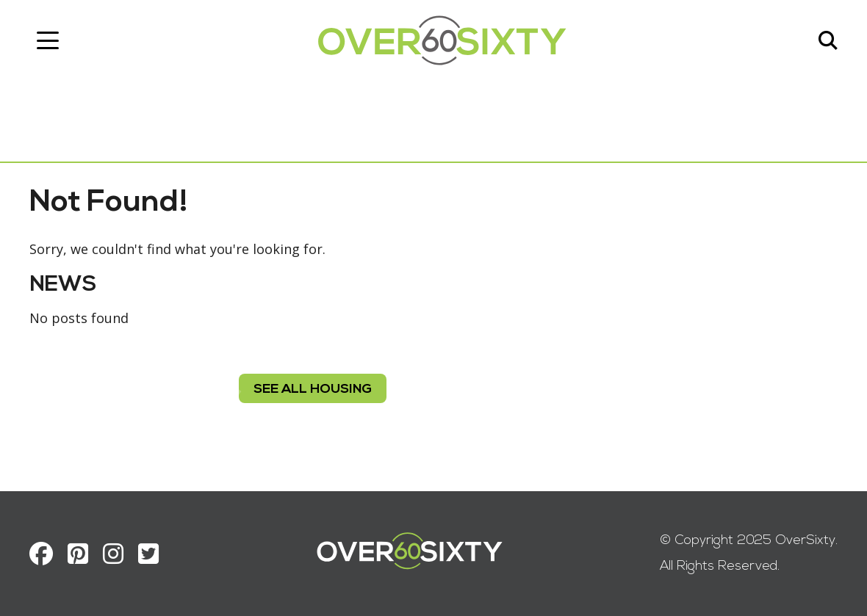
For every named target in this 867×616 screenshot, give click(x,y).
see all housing (313, 389)
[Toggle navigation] (48, 40)
